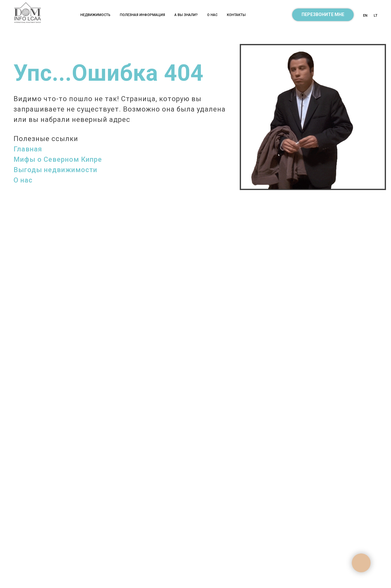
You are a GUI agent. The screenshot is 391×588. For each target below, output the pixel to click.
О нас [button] (212, 15)
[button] (323, 15)
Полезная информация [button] (142, 15)
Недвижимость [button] (95, 15)
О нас (23, 180)
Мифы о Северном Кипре (58, 159)
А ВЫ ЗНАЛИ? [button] (186, 15)
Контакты (236, 15)
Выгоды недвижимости (55, 170)
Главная (28, 149)
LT (376, 16)
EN (365, 16)
